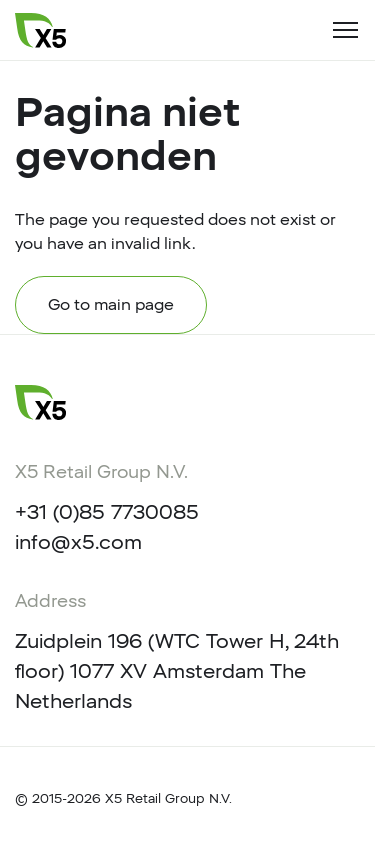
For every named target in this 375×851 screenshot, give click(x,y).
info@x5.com (78, 542)
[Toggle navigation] (345, 30)
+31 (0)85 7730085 (107, 512)
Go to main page (111, 304)
